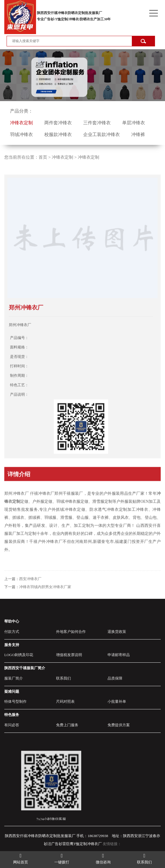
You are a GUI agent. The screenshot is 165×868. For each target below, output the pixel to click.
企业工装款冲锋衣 (102, 134)
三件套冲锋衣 (97, 123)
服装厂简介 (14, 678)
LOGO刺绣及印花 (19, 655)
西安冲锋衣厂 (30, 587)
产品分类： (21, 111)
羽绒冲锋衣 (21, 134)
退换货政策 (117, 632)
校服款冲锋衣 (58, 134)
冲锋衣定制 (21, 123)
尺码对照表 (65, 701)
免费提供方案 (119, 725)
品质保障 (115, 678)
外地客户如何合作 (71, 632)
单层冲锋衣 (134, 123)
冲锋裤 (138, 134)
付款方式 (12, 632)
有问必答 (12, 725)
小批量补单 (117, 701)
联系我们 (63, 678)
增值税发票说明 (69, 655)
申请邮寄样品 (119, 655)
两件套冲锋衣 (58, 123)
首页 (43, 157)
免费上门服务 (67, 725)
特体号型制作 (15, 701)
